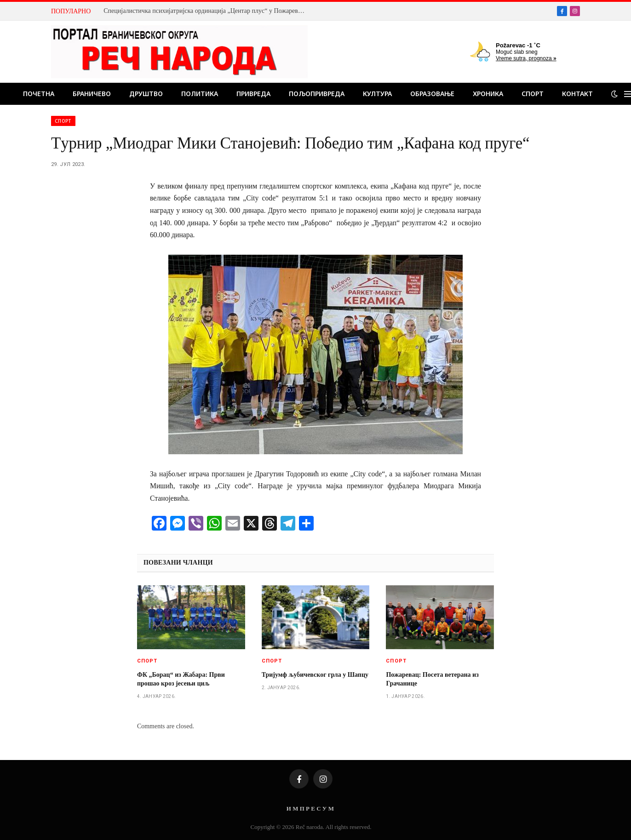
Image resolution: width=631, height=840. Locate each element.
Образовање (432, 94)
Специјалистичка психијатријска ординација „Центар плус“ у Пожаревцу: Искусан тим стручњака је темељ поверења (207, 11)
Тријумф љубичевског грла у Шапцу (315, 675)
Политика (200, 94)
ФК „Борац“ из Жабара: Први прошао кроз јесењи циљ (181, 679)
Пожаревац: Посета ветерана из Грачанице (432, 679)
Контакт (577, 94)
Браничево (92, 94)
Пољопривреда (317, 94)
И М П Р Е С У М (310, 809)
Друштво (146, 94)
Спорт (533, 94)
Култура (377, 94)
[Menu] (628, 94)
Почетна (39, 94)
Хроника (488, 94)
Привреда (253, 94)
